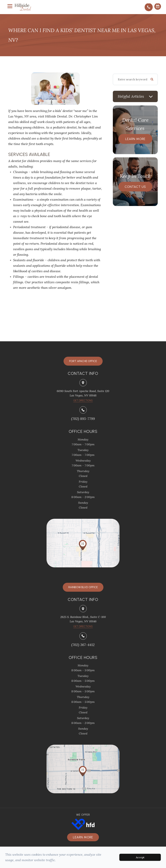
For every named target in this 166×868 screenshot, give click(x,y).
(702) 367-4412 (83, 645)
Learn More (135, 139)
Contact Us (135, 187)
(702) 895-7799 (83, 419)
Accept (140, 857)
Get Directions (83, 626)
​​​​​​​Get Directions (83, 400)
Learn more (83, 837)
